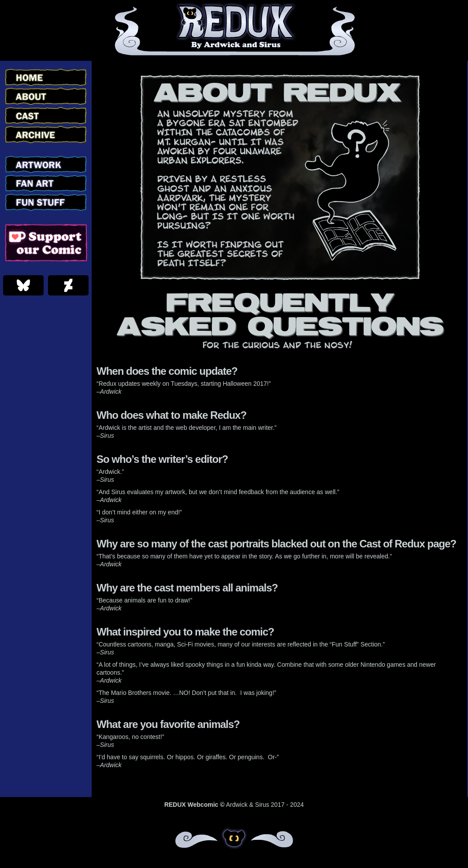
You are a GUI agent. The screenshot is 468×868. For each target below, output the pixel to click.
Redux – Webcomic (234, 30)
